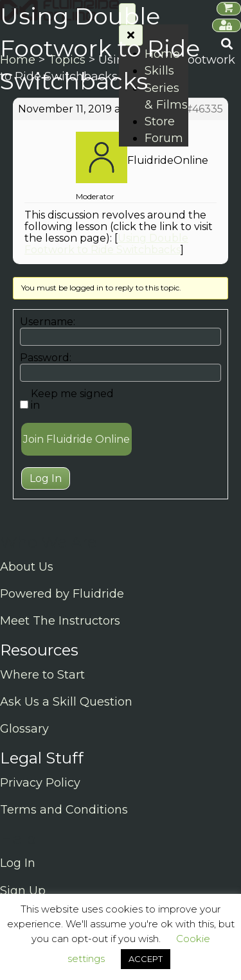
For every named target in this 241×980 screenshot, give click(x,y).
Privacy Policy (40, 783)
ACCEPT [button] (146, 959)
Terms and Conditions (64, 810)
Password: (46, 358)
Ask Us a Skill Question (66, 702)
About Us (27, 567)
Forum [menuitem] (164, 138)
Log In (46, 478)
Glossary (24, 729)
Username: (48, 322)
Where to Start (42, 675)
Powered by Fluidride (62, 594)
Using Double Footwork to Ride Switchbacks (106, 244)
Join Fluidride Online (76, 439)
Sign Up (23, 891)
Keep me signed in (72, 400)
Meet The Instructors (60, 621)
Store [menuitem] (160, 121)
